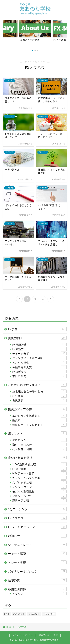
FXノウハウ (37, 518)
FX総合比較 (39, 469)
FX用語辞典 (39, 345)
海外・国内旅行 (39, 445)
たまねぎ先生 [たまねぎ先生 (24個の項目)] (34, 614)
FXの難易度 (39, 372)
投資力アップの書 (37, 409)
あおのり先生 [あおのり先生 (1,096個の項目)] (19, 614)
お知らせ (37, 536)
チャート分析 (39, 353)
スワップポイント (39, 487)
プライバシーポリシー (23, 635)
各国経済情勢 (37, 589)
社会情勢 (39, 396)
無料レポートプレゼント (39, 425)
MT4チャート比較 (39, 473)
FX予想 (37, 329)
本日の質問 (39, 376)
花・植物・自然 (39, 449)
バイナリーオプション (37, 571)
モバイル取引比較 (39, 491)
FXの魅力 (39, 349)
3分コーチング (37, 509)
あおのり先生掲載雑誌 (39, 416)
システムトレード (37, 545)
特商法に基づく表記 (48, 635)
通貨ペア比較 (39, 500)
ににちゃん (39, 440)
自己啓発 (39, 400)
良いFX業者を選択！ (37, 458)
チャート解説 (37, 554)
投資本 (39, 420)
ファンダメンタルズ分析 (39, 358)
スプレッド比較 (39, 482)
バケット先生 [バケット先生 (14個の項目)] (49, 614)
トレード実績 (37, 562)
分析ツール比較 (39, 496)
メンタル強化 (39, 362)
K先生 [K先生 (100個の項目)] (7, 614)
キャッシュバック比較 (39, 478)
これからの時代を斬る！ (37, 385)
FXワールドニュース (37, 527)
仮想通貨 (37, 580)
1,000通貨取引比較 (39, 464)
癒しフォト (37, 433)
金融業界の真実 (39, 367)
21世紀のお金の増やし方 (39, 391)
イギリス (39, 593)
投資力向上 (37, 338)
